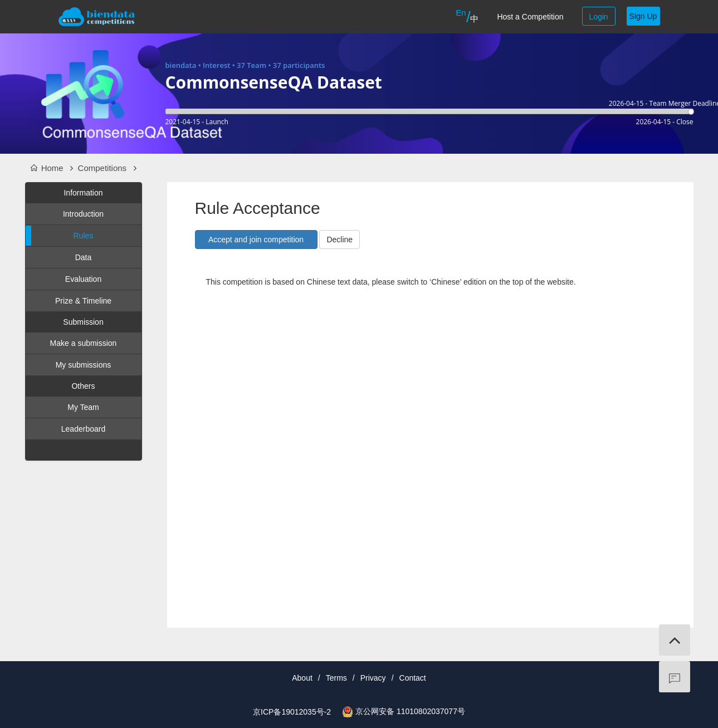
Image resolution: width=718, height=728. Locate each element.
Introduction (83, 214)
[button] (256, 240)
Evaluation (83, 279)
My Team (83, 407)
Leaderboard (83, 429)
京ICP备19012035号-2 (292, 712)
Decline (340, 240)
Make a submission (84, 343)
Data (84, 257)
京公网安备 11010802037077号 (410, 711)
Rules (60, 236)
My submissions (84, 365)
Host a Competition (530, 17)
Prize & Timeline (83, 301)
